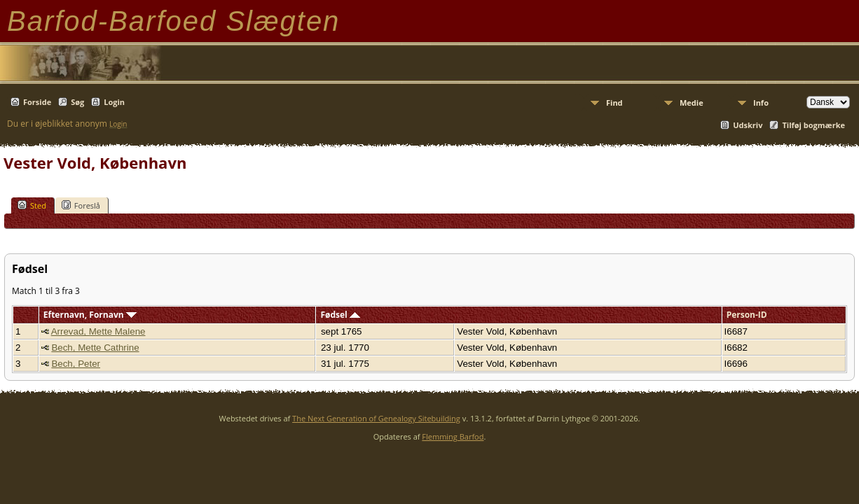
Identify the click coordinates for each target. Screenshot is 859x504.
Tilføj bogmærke (813, 125)
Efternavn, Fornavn (90, 315)
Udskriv (748, 125)
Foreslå (81, 205)
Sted (32, 205)
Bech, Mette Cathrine (95, 348)
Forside (37, 102)
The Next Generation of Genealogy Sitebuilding (376, 418)
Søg (77, 102)
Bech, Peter (76, 364)
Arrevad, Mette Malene (98, 331)
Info (761, 103)
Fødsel (340, 315)
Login (114, 102)
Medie (692, 103)
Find (614, 103)
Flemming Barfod (453, 436)
